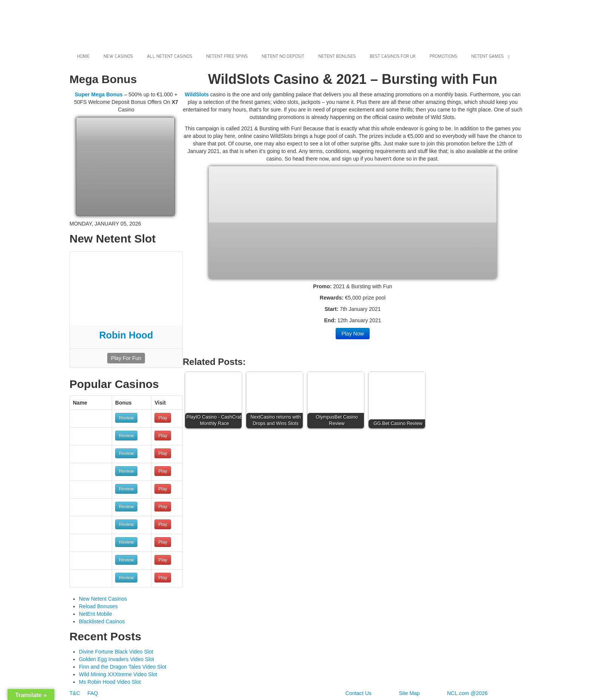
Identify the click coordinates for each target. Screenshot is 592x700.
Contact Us (358, 693)
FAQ (92, 693)
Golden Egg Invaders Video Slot (116, 659)
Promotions (443, 56)
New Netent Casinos (103, 599)
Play (163, 418)
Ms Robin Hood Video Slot (110, 682)
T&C (76, 693)
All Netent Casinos (170, 56)
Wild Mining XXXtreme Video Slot (118, 674)
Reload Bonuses (98, 606)
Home (83, 56)
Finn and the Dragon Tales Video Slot (123, 667)
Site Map (409, 693)
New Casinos (118, 56)
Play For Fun (126, 358)
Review (126, 418)
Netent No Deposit (283, 56)
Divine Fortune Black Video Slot (116, 652)
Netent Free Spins (227, 56)
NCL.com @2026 (467, 693)
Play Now (352, 334)
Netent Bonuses (337, 56)
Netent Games (487, 56)
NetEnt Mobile (96, 614)
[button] (215, 402)
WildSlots (197, 94)
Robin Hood (126, 335)
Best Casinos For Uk (393, 56)
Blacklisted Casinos (102, 621)
